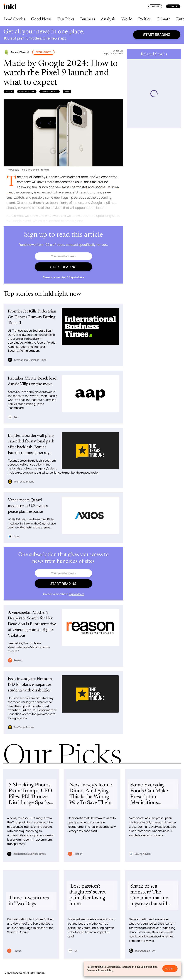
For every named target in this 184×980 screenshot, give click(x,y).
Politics (144, 19)
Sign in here (77, 277)
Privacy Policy (105, 970)
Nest (67, 92)
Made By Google (27, 92)
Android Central (50, 92)
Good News (41, 19)
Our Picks (66, 19)
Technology (43, 52)
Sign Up (173, 6)
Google (9, 92)
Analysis (108, 19)
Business (88, 19)
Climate (163, 19)
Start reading (157, 35)
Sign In (155, 6)
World (127, 19)
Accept (170, 968)
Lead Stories (14, 19)
